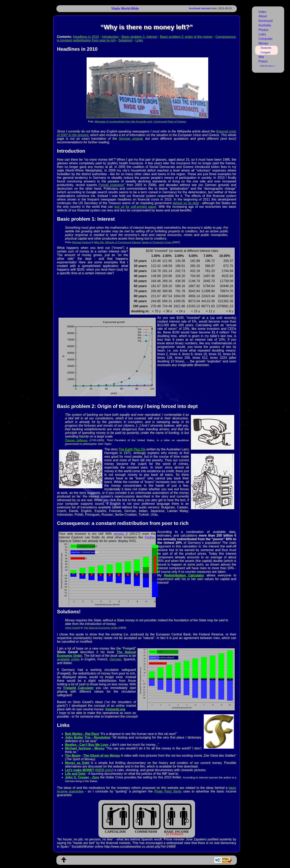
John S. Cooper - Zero (82, 777)
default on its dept (186, 203)
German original (131, 139)
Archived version (200, 8)
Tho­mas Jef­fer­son (76, 440)
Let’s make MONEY (80, 770)
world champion (112, 185)
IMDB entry (104, 770)
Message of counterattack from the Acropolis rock (124, 122)
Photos (263, 30)
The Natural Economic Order (100, 628)
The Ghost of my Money (102, 756)
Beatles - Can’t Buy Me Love (87, 745)
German (115, 659)
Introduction (110, 37)
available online (68, 659)
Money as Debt (77, 763)
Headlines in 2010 (86, 37)
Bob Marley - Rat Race (82, 734)
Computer (265, 39)
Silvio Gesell (72, 628)
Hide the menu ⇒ (268, 66)
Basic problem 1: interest (139, 37)
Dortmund (265, 21)
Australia (265, 25)
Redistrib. (266, 48)
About (263, 16)
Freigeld (265, 52)
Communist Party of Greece (170, 122)
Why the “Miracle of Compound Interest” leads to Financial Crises (133, 242)
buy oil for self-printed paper (135, 207)
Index (262, 12)
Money (263, 43)
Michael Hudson (82, 242)
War (261, 57)
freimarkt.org (115, 709)
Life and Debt (75, 774)
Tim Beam (73, 756)
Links (139, 40)
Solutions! (125, 40)
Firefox (150, 537)
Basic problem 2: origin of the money (186, 37)
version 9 (121, 534)
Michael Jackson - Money (85, 748)
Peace (263, 61)
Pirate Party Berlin (168, 791)
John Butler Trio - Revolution (88, 737)
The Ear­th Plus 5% (132, 449)
